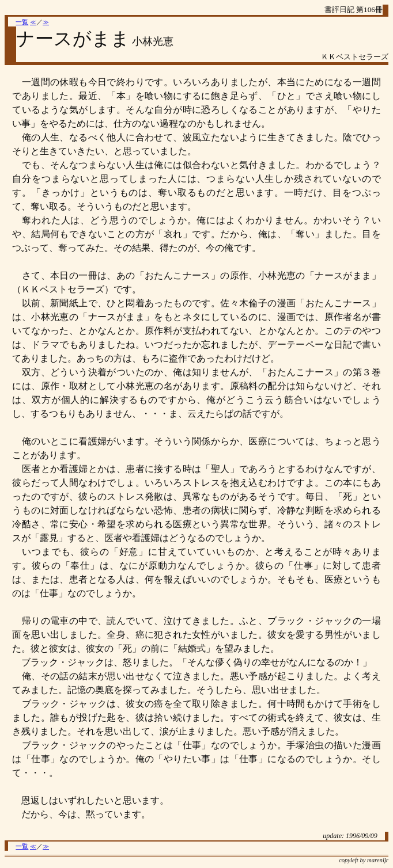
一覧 (22, 22)
